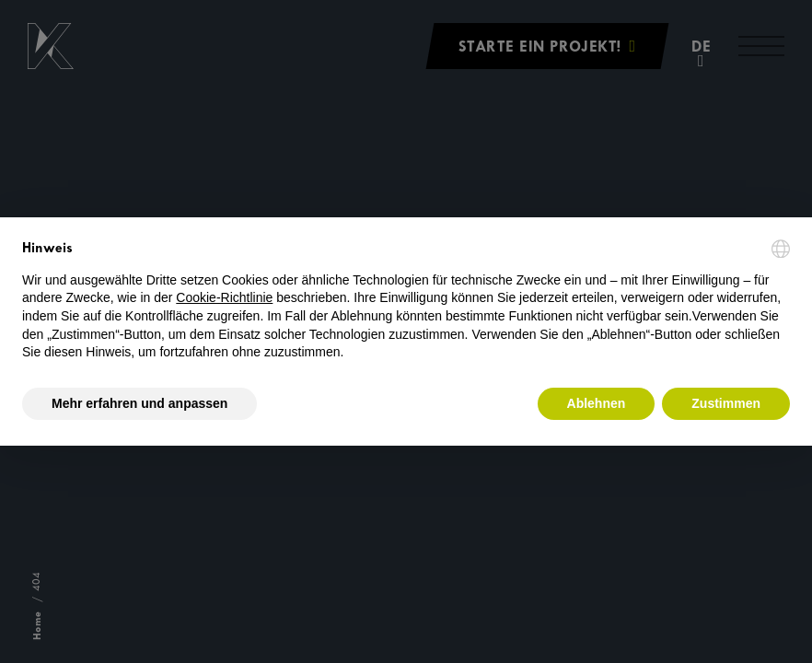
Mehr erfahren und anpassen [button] (139, 403)
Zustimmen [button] (726, 403)
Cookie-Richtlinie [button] (224, 297)
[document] (406, 301)
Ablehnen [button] (597, 403)
